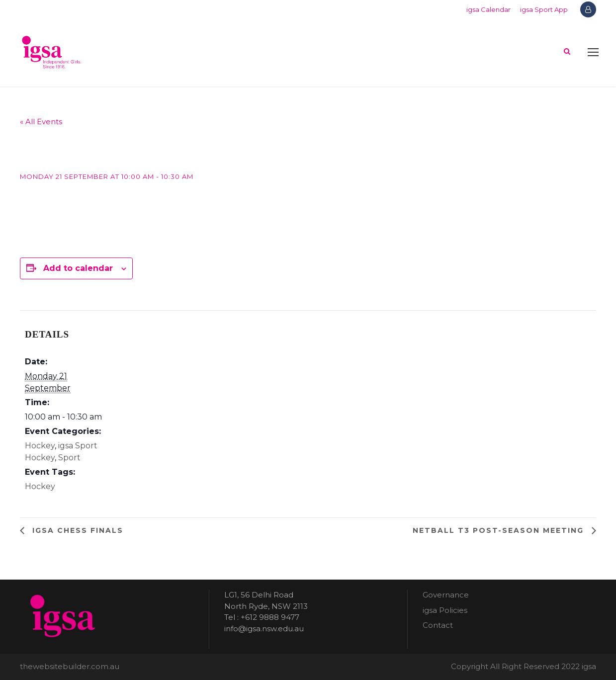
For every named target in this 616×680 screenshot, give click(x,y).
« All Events (41, 122)
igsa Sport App (544, 9)
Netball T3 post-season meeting (500, 530)
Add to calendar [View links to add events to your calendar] (78, 268)
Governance (446, 595)
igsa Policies (445, 610)
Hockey (40, 446)
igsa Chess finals (76, 530)
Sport (69, 458)
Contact (438, 625)
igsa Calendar (488, 9)
